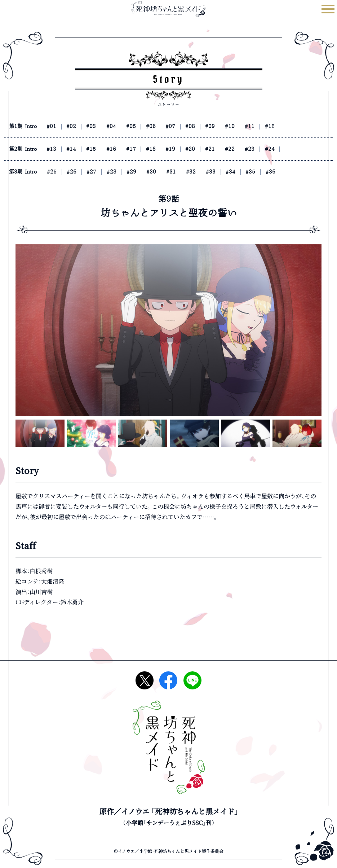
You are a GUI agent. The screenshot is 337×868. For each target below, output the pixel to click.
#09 (240, 126)
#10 (263, 126)
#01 (58, 126)
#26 (81, 172)
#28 (127, 172)
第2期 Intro (26, 149)
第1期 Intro (26, 126)
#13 (58, 149)
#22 (263, 149)
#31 (195, 172)
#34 (263, 172)
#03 (104, 126)
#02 (81, 126)
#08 (217, 126)
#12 (308, 126)
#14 (81, 149)
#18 (172, 149)
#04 (127, 126)
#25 (58, 172)
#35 (285, 172)
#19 (195, 149)
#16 (127, 149)
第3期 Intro (26, 172)
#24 (308, 149)
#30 (172, 172)
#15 (104, 149)
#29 (149, 172)
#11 (285, 126)
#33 (240, 172)
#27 (104, 172)
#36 (308, 172)
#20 (217, 149)
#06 (172, 126)
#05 (149, 126)
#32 (217, 172)
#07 (195, 126)
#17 (149, 149)
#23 (285, 149)
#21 (240, 149)
